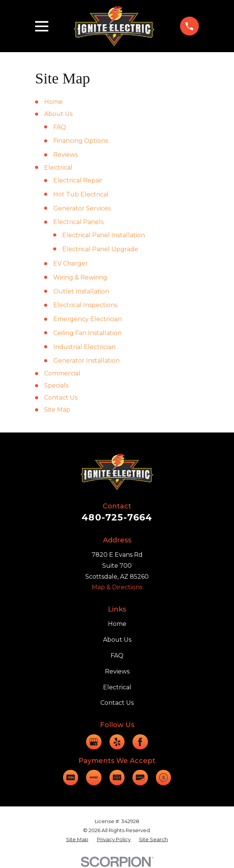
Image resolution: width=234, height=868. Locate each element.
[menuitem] (77, 840)
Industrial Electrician (84, 347)
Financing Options (81, 141)
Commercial (62, 373)
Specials (56, 385)
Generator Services (82, 208)
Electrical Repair (78, 180)
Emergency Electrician (88, 319)
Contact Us (61, 398)
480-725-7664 (117, 517)
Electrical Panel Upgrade (100, 249)
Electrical (58, 168)
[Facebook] (140, 742)
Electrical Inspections (85, 305)
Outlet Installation (81, 291)
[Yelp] (117, 742)
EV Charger (71, 263)
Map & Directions (117, 587)
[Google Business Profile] (94, 742)
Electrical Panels (78, 222)
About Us (58, 114)
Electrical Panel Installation (104, 235)
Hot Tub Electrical (81, 194)
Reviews (65, 155)
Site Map (57, 410)
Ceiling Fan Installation (87, 333)
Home (53, 102)
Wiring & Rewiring (80, 277)
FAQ (60, 127)
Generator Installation (86, 361)
